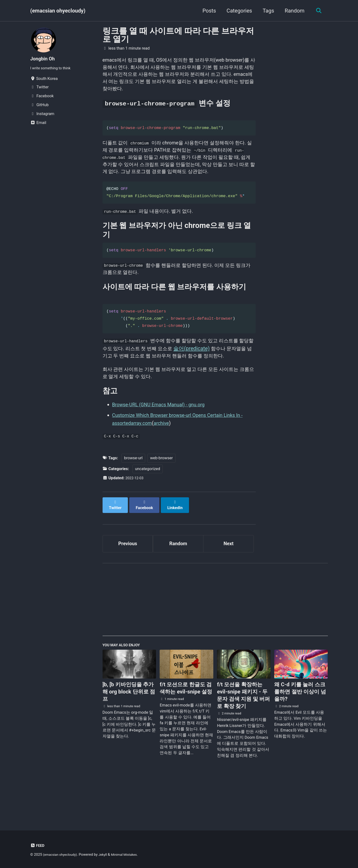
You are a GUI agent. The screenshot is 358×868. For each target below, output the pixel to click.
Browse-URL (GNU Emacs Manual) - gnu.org (163, 446)
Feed (38, 846)
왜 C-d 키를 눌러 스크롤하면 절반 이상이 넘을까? (300, 732)
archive (169, 464)
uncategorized (148, 511)
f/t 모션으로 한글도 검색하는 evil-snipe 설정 (186, 729)
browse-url (133, 500)
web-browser (161, 500)
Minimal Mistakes (130, 855)
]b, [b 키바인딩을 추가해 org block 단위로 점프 (129, 732)
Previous (128, 582)
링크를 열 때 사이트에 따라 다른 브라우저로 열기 (178, 35)
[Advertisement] (215, 641)
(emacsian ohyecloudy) (58, 11)
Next (228, 582)
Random (293, 11)
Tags (266, 11)
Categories (237, 11)
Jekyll (107, 855)
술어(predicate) (216, 377)
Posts (207, 11)
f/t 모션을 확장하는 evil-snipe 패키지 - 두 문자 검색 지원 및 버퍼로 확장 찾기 (243, 736)
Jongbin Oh (44, 59)
